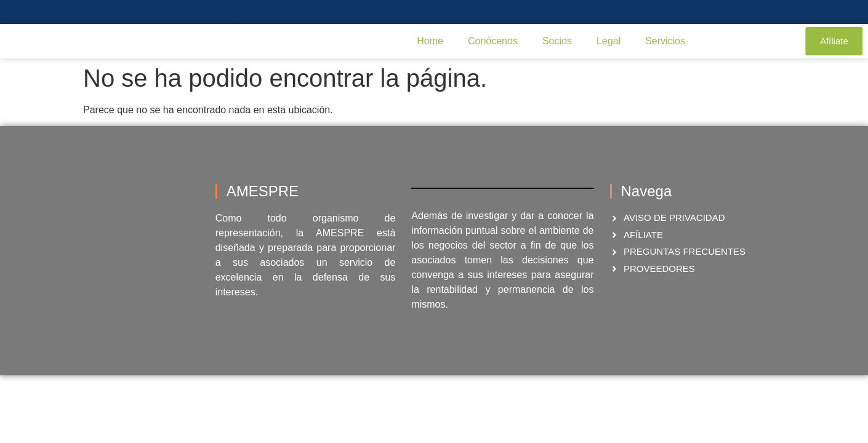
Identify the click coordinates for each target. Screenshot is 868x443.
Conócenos (493, 41)
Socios (557, 41)
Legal (609, 41)
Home (430, 41)
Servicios (665, 41)
